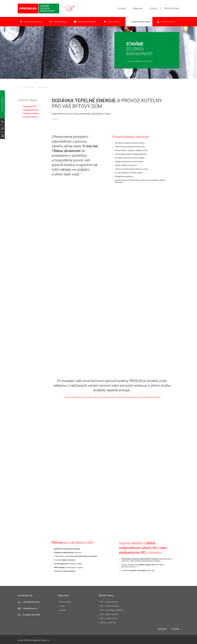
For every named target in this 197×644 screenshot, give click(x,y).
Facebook (162, 629)
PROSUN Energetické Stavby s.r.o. (38, 8)
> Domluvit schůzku (29, 117)
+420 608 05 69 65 (31, 602)
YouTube (175, 629)
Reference (138, 8)
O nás (62, 606)
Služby (154, 8)
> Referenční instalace (31, 113)
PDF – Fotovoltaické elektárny (112, 610)
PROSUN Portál (172, 8)
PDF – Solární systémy (109, 614)
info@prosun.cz (30, 608)
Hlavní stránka (23, 87)
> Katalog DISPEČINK (30, 110)
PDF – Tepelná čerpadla (110, 606)
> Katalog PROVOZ (29, 107)
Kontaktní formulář (31, 615)
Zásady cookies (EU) (108, 623)
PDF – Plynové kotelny (109, 602)
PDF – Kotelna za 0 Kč (109, 618)
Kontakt (122, 8)
